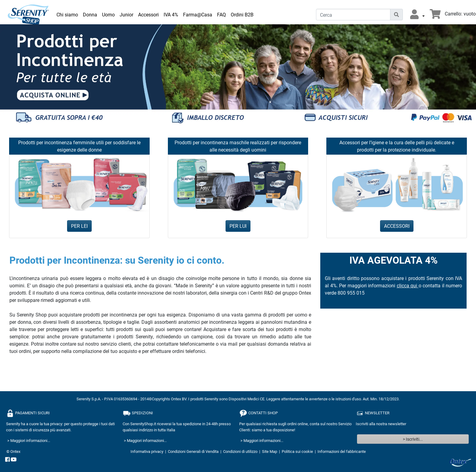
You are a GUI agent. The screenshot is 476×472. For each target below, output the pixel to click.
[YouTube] (14, 460)
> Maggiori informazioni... (29, 440)
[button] (417, 15)
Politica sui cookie (297, 451)
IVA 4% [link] (171, 14)
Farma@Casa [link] (198, 14)
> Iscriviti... (413, 439)
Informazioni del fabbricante (342, 451)
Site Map (270, 451)
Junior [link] (126, 14)
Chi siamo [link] (67, 14)
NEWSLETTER (373, 413)
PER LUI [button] (238, 226)
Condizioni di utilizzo (240, 451)
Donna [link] (90, 14)
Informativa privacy (147, 451)
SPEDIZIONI (138, 413)
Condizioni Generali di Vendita (193, 451)
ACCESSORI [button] (397, 226)
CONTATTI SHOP (258, 413)
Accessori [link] (148, 14)
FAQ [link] (221, 14)
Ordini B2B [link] (242, 14)
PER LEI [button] (79, 226)
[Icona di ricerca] (396, 15)
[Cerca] (353, 15)
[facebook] (7, 460)
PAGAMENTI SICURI (28, 413)
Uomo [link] (108, 14)
